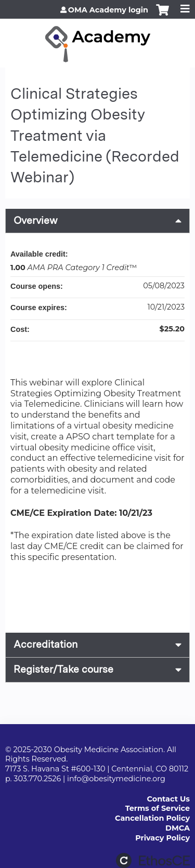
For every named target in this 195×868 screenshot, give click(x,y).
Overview (36, 221)
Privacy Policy (162, 838)
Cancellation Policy (152, 818)
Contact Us (168, 799)
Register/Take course (63, 669)
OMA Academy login (108, 10)
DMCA (178, 828)
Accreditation (45, 644)
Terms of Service (158, 808)
